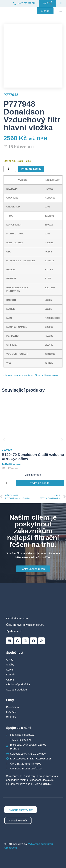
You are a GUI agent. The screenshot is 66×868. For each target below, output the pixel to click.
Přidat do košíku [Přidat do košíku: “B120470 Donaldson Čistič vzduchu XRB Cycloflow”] (40, 483)
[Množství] (10, 169)
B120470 (7, 450)
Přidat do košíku (31, 169)
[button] (61, 11)
